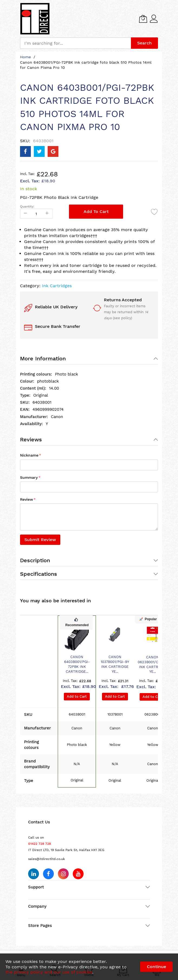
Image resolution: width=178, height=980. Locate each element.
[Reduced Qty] (25, 214)
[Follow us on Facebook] (48, 874)
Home (25, 57)
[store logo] (35, 19)
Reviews (31, 439)
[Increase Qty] (47, 214)
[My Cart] (143, 19)
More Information (43, 358)
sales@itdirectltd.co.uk (47, 859)
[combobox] (75, 43)
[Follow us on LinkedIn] (34, 874)
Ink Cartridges (57, 286)
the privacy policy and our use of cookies (49, 972)
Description (35, 560)
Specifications (39, 574)
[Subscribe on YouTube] (78, 874)
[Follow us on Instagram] (63, 874)
